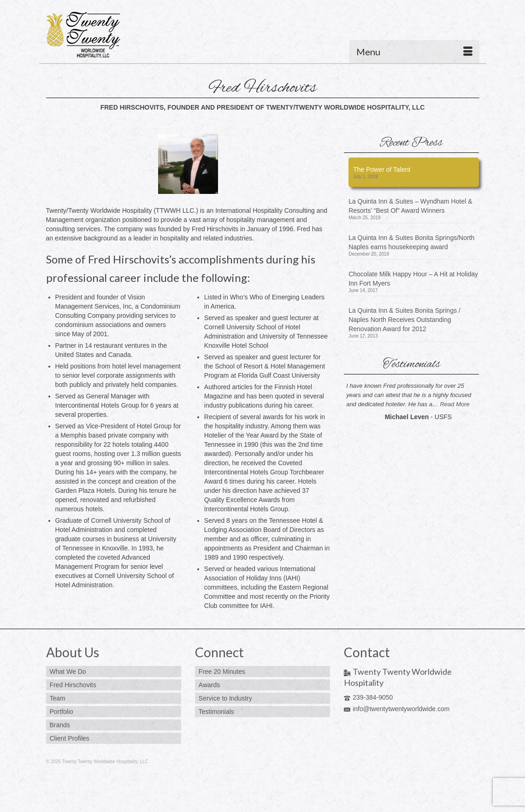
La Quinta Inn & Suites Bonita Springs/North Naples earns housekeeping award (411, 242)
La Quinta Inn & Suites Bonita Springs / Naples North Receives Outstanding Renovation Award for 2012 (404, 320)
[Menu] (414, 52)
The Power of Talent (382, 169)
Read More (454, 404)
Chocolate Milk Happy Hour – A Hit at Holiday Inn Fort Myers (413, 279)
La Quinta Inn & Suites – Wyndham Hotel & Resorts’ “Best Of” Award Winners (410, 206)
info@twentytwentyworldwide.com (397, 709)
